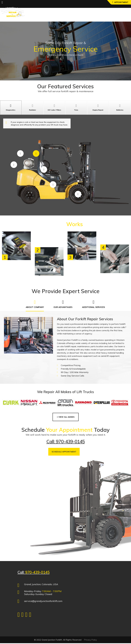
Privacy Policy (90, 641)
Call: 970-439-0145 (66, 442)
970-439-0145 (37, 573)
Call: (33, 573)
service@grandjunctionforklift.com (43, 602)
